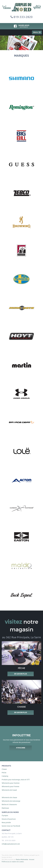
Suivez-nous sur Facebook (11, 826)
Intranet (32, 859)
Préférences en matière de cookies (13, 862)
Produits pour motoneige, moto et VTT (16, 780)
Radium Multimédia (22, 859)
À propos (5, 815)
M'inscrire (21, 748)
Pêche (4, 773)
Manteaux (5, 808)
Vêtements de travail (9, 790)
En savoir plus (21, 674)
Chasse (4, 769)
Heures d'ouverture (9, 819)
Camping (5, 776)
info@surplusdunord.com (11, 844)
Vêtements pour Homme (11, 783)
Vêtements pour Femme (10, 786)
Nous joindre (6, 822)
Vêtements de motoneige (11, 801)
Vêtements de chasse (9, 798)
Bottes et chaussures (9, 804)
